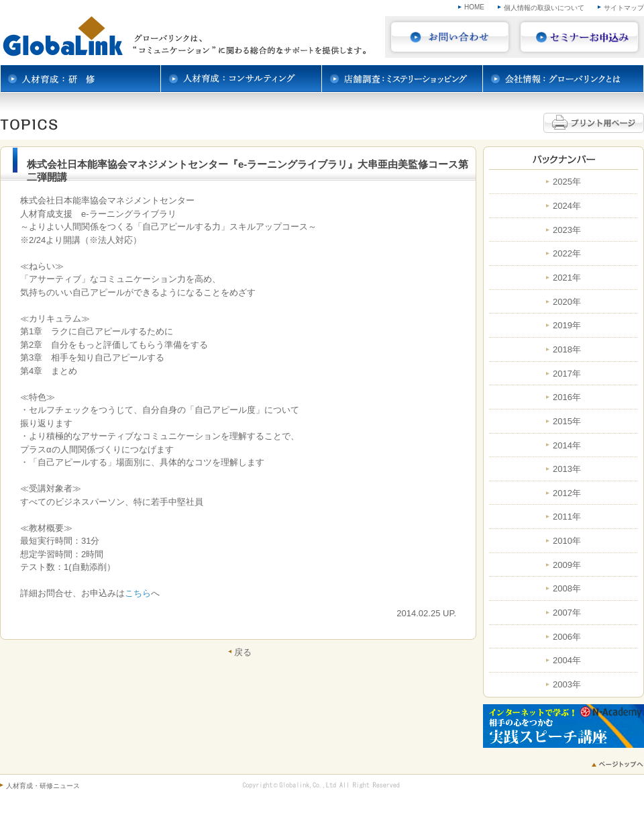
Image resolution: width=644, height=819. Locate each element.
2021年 (567, 278)
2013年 (567, 469)
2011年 (567, 517)
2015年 (567, 422)
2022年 (567, 254)
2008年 (567, 589)
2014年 (567, 446)
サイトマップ (624, 8)
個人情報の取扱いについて (544, 8)
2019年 (567, 326)
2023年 (567, 230)
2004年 (567, 661)
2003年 (567, 685)
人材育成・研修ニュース (43, 786)
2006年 (567, 637)
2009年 (567, 565)
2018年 (567, 350)
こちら (138, 593)
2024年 (567, 206)
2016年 (567, 397)
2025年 (567, 182)
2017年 (567, 374)
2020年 (567, 302)
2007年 (567, 613)
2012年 (567, 493)
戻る (243, 652)
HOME (474, 7)
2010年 (567, 541)
